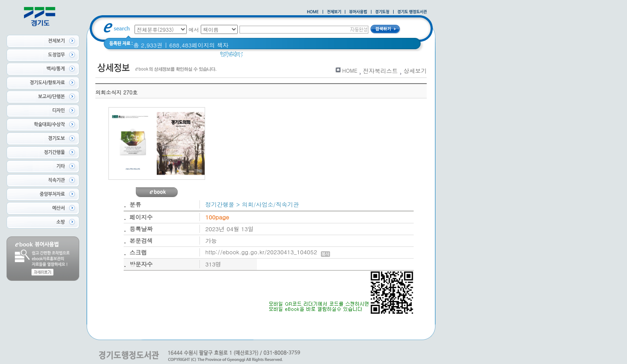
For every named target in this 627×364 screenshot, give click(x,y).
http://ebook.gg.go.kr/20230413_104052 (268, 252)
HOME (350, 70)
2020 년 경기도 (311, 56)
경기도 (257, 56)
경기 (278, 56)
